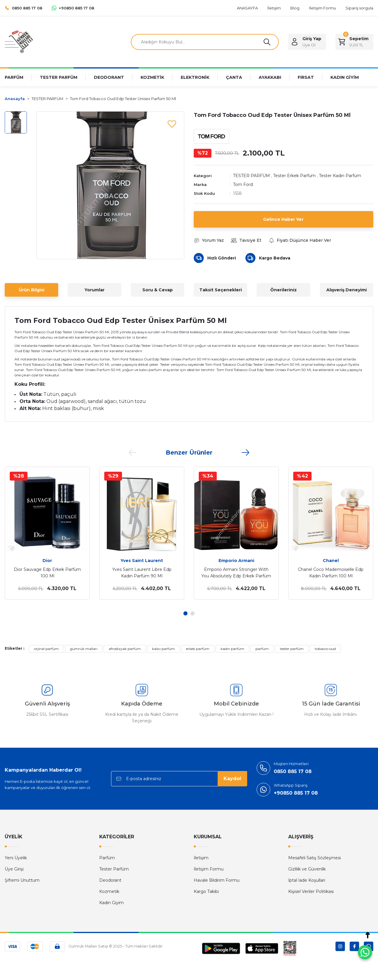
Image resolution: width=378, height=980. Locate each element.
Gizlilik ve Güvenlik (307, 869)
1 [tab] (185, 613)
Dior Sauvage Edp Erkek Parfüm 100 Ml (47, 573)
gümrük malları (84, 649)
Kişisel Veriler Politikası (311, 891)
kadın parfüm (232, 649)
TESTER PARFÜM (251, 176)
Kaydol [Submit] (232, 779)
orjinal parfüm (46, 649)
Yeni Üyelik (16, 858)
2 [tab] (193, 613)
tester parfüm (292, 649)
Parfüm (107, 858)
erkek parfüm (198, 649)
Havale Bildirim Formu (217, 880)
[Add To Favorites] (172, 124)
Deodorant (110, 880)
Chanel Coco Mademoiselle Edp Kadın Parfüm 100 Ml (331, 573)
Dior (47, 561)
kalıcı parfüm (163, 649)
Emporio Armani (236, 561)
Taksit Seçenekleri (221, 290)
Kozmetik (109, 891)
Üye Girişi (14, 869)
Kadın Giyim (111, 903)
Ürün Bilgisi (32, 290)
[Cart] (354, 42)
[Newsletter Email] (179, 779)
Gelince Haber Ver (283, 219)
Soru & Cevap (158, 290)
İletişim (201, 858)
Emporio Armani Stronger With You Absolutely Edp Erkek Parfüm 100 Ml (236, 573)
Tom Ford (243, 184)
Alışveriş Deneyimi (347, 290)
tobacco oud (325, 649)
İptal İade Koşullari (307, 880)
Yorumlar (94, 290)
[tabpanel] (47, 533)
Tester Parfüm (114, 869)
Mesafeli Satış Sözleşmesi (315, 858)
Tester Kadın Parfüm (340, 176)
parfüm (262, 649)
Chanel (331, 561)
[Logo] (19, 41)
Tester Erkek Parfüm (294, 176)
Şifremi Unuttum (22, 880)
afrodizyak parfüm (125, 649)
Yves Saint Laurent (142, 561)
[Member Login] (307, 42)
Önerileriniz (283, 290)
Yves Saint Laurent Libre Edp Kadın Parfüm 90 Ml (142, 573)
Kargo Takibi (206, 891)
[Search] (205, 42)
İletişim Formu (209, 869)
